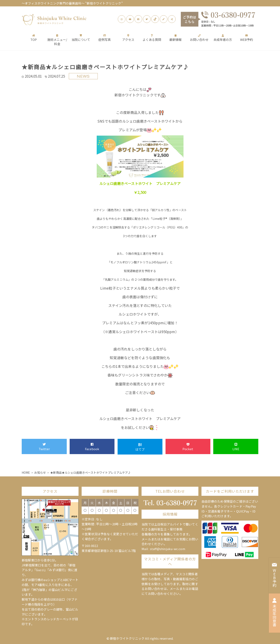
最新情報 (175, 38)
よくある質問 (152, 38)
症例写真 (105, 38)
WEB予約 (247, 38)
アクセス (128, 38)
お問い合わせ (199, 38)
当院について (81, 38)
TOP (34, 38)
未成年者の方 (223, 38)
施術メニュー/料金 (57, 40)
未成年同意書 (274, 612)
